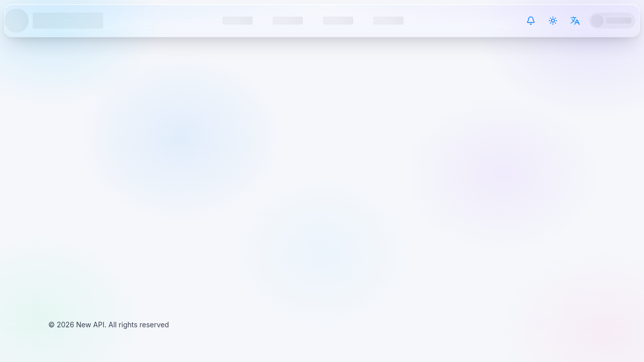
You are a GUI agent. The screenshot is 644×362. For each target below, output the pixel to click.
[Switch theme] (553, 21)
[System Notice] (531, 21)
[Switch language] (575, 21)
